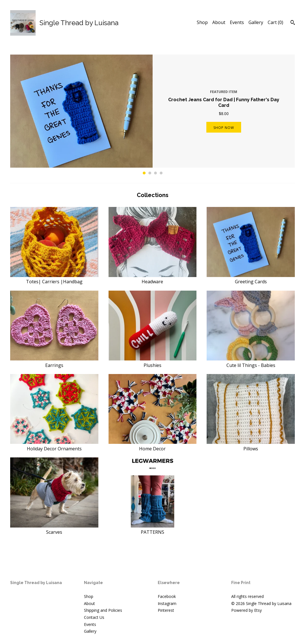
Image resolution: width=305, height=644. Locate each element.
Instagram (167, 603)
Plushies (153, 362)
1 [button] (144, 173)
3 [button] (155, 173)
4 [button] (161, 173)
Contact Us (94, 617)
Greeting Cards (251, 278)
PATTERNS (153, 529)
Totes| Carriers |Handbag (54, 278)
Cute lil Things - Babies (251, 362)
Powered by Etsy (246, 610)
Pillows (251, 445)
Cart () (275, 22)
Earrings (54, 362)
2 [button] (150, 173)
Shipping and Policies (103, 610)
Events (237, 22)
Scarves (54, 529)
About (219, 22)
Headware (153, 278)
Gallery (256, 22)
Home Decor (153, 445)
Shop (202, 22)
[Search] (293, 23)
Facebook (167, 596)
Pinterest (166, 610)
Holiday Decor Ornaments (54, 445)
